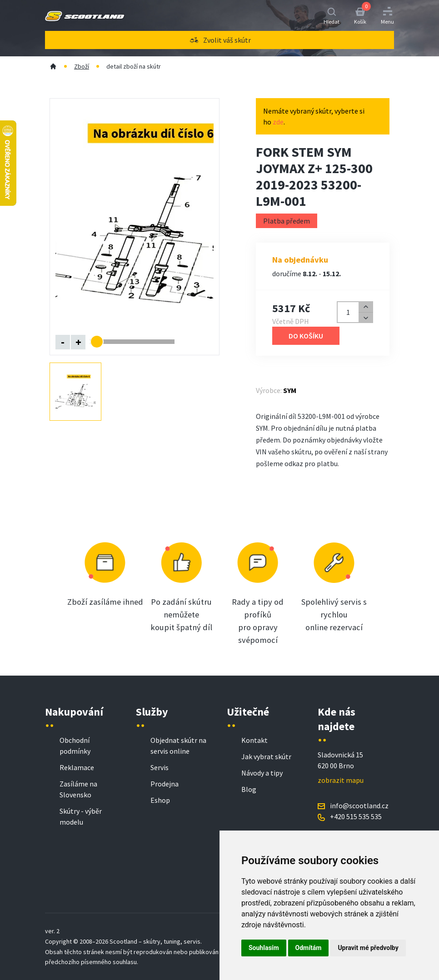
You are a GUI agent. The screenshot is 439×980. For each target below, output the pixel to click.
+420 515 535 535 (356, 816)
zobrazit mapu (341, 780)
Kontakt (254, 740)
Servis (160, 767)
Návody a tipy (262, 773)
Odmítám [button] (309, 948)
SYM (290, 390)
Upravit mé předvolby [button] (368, 948)
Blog (249, 789)
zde (278, 122)
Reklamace (77, 767)
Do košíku (306, 336)
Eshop (160, 800)
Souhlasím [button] (264, 948)
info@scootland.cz (359, 806)
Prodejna (165, 784)
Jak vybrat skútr (266, 756)
